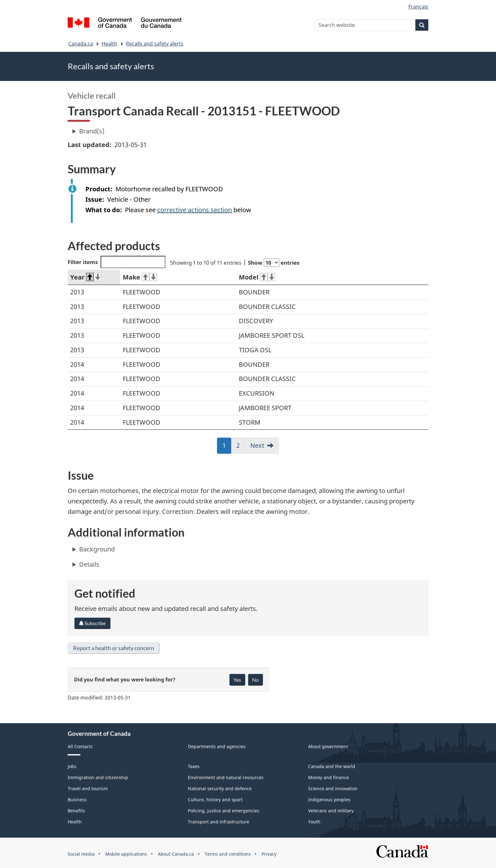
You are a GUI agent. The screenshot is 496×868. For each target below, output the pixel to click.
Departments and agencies (217, 746)
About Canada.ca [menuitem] (176, 854)
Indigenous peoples (329, 800)
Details (89, 564)
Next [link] (257, 445)
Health (109, 44)
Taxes (194, 766)
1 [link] (227, 447)
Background (97, 549)
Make (140, 277)
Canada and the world (332, 766)
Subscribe (92, 623)
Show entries (274, 263)
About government (328, 746)
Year (86, 277)
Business (77, 800)
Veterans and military (331, 811)
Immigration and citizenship (98, 777)
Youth (314, 822)
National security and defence (220, 788)
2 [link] (241, 447)
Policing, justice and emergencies (224, 811)
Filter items (117, 262)
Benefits (76, 811)
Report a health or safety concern (114, 648)
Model (257, 277)
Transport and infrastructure (219, 822)
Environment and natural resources (226, 777)
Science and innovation (333, 788)
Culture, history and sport (215, 800)
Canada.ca (81, 44)
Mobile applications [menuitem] (126, 854)
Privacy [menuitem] (269, 854)
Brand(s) (92, 131)
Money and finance (329, 777)
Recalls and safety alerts (155, 44)
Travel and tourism (88, 788)
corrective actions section (195, 210)
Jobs (72, 766)
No (255, 680)
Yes (237, 680)
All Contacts (80, 746)
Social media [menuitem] (81, 854)
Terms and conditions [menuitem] (228, 854)
